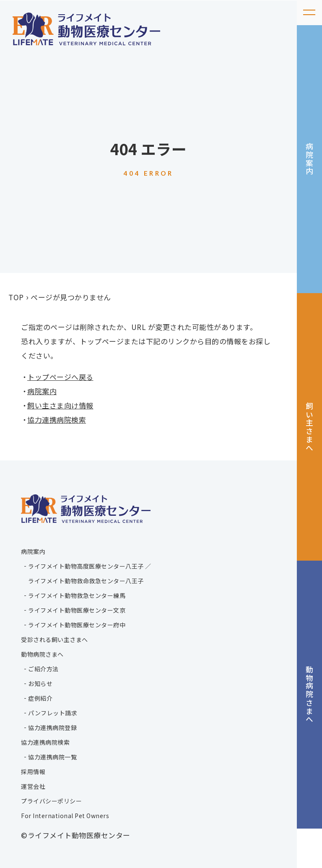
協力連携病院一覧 (52, 757)
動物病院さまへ (310, 728)
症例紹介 (40, 698)
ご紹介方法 (43, 669)
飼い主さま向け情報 (60, 405)
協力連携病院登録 (52, 728)
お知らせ (40, 683)
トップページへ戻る (60, 377)
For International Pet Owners (65, 816)
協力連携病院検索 (57, 420)
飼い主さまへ (310, 447)
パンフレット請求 (53, 713)
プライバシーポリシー (51, 801)
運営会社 (33, 786)
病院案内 (310, 165)
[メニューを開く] (309, 13)
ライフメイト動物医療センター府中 (77, 625)
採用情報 (33, 772)
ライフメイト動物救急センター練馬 (77, 595)
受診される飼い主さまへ (55, 639)
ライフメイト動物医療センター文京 (77, 610)
